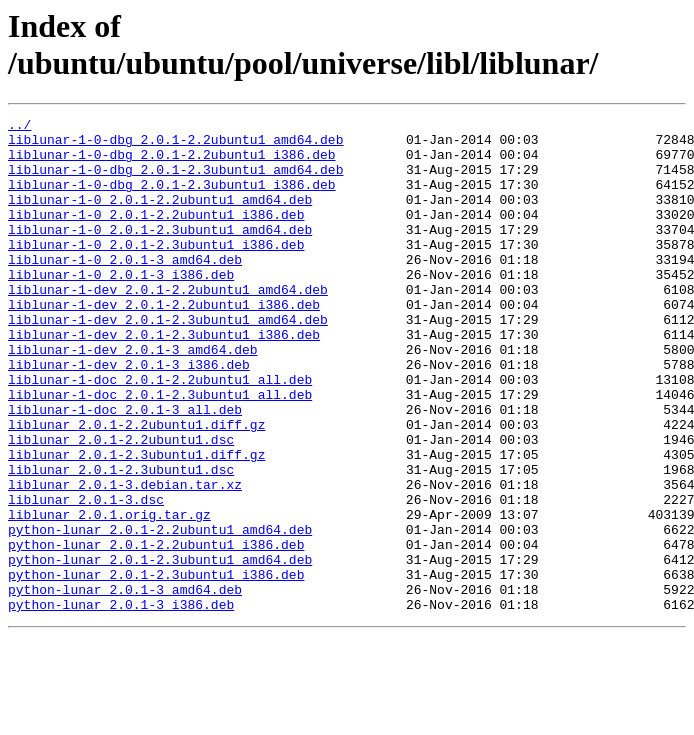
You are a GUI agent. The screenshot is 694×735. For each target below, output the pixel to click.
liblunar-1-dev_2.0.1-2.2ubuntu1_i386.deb (164, 343)
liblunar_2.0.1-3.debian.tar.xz (125, 559)
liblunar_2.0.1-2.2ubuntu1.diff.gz (136, 487)
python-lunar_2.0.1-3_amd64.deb (125, 685)
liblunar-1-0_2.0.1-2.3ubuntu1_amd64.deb (160, 253)
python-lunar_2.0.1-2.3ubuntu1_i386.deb (156, 667)
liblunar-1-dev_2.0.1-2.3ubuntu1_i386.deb (164, 379)
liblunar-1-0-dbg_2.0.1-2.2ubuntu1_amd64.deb (175, 145)
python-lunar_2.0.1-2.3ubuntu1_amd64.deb (160, 649)
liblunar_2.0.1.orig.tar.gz (109, 595)
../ (19, 127)
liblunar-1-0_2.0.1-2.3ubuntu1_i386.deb (156, 271)
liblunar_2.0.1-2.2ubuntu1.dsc (121, 505)
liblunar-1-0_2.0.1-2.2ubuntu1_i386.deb (156, 235)
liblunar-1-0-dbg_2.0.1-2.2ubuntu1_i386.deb (172, 163)
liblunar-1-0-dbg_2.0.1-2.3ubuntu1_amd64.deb (175, 181)
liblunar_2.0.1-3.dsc (86, 577)
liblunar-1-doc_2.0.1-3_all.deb (125, 469)
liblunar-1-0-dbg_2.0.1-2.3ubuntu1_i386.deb (172, 199)
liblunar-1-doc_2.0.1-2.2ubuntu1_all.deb (160, 433)
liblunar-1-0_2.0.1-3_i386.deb (121, 307)
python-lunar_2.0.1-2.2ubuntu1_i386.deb (156, 631)
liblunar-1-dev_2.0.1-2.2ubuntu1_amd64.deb (168, 325)
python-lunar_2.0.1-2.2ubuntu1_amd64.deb (160, 613)
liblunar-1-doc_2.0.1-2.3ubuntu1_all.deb (160, 451)
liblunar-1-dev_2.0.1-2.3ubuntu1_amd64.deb (168, 361)
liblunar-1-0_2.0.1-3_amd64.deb (125, 289)
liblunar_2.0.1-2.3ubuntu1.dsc (121, 541)
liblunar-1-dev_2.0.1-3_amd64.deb (133, 397)
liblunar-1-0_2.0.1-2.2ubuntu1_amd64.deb (160, 217)
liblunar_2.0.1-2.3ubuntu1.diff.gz (136, 523)
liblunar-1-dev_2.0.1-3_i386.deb (129, 415)
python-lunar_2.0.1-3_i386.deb (121, 703)
